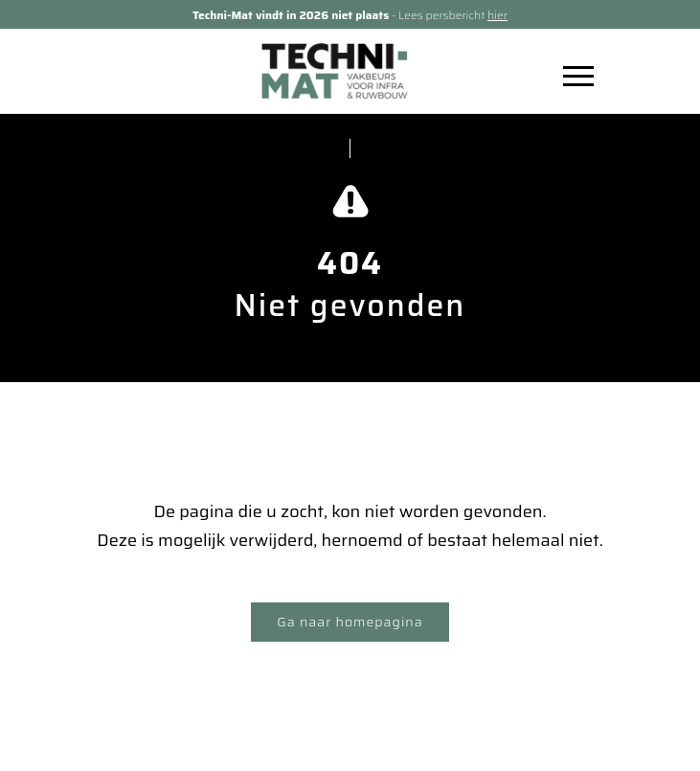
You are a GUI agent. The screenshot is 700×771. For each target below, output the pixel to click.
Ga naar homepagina (350, 622)
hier (497, 15)
